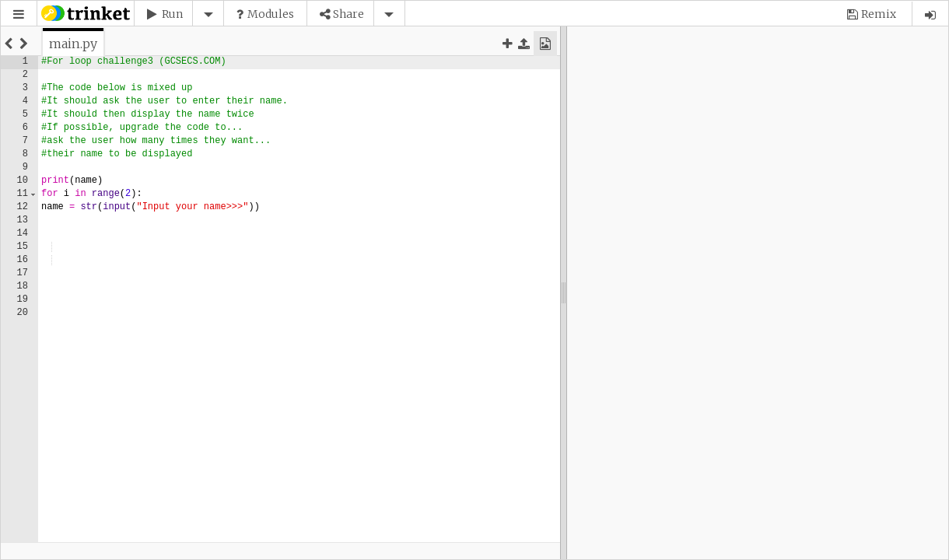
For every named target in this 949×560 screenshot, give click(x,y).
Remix (879, 14)
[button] (19, 14)
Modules (271, 14)
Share (348, 14)
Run (172, 14)
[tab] (73, 44)
